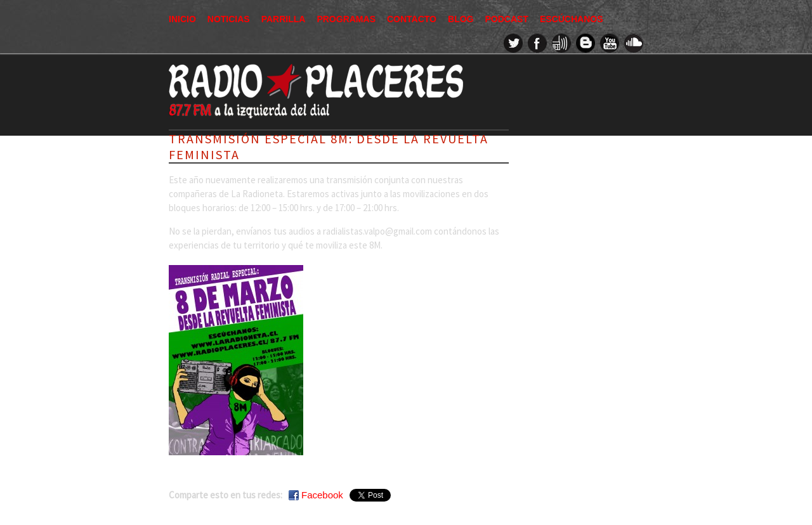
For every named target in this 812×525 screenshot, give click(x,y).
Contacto (412, 19)
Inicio (182, 19)
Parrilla (284, 19)
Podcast (506, 19)
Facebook (322, 495)
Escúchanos (572, 19)
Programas (346, 19)
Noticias (229, 19)
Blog (461, 19)
